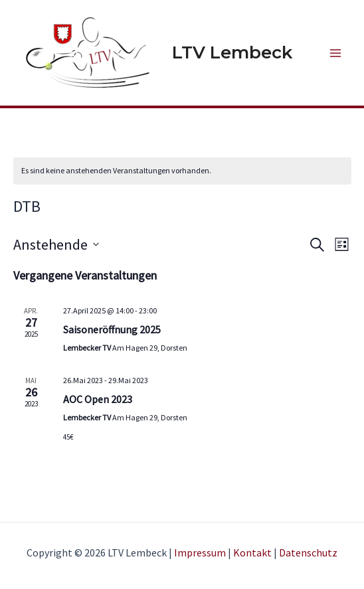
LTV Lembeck (232, 52)
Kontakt (252, 552)
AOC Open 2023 (98, 399)
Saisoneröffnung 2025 (112, 329)
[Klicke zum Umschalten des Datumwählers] (56, 245)
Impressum (200, 552)
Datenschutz (308, 552)
